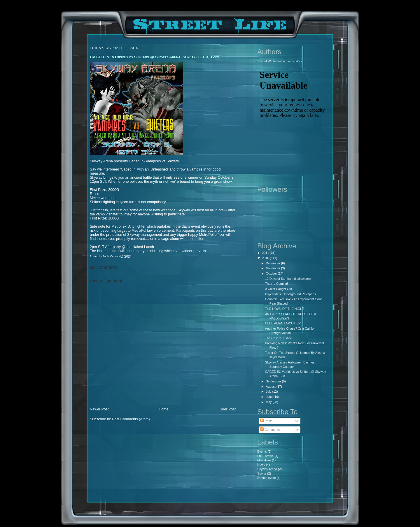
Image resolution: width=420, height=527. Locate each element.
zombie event (267, 478)
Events (262, 452)
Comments (270, 430)
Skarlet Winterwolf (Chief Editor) (279, 61)
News (261, 465)
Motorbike (264, 460)
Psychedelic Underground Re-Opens (290, 294)
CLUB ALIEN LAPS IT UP (283, 323)
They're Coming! (276, 284)
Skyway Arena (267, 469)
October (272, 273)
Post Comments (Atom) (131, 419)
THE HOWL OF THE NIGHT (285, 309)
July (269, 391)
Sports (262, 473)
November (273, 268)
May (269, 402)
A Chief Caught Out (279, 289)
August (271, 387)
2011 (266, 253)
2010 (266, 258)
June (269, 397)
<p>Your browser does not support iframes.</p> (292, 124)
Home (163, 409)
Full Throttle (265, 456)
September (274, 381)
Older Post (227, 409)
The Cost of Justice (279, 338)
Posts (266, 421)
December (273, 263)
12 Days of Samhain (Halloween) (288, 279)
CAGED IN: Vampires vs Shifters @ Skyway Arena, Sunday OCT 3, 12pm (155, 57)
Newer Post (99, 409)
